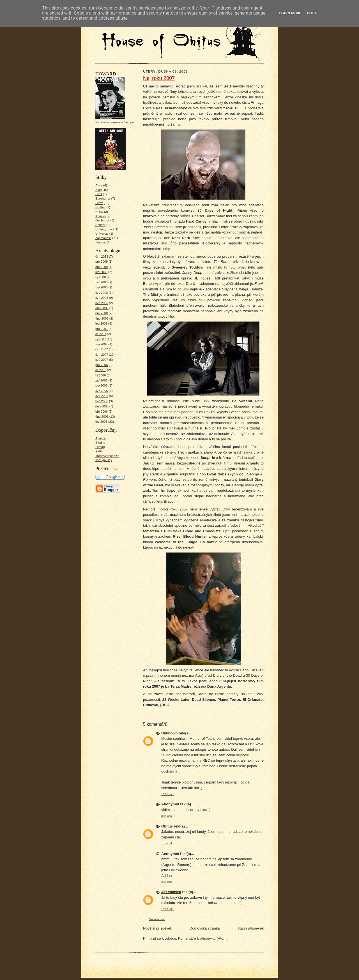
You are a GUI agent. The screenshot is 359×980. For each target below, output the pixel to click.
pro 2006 (102, 365)
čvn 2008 (102, 298)
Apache (101, 438)
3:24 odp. (167, 882)
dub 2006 (102, 406)
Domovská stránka (205, 928)
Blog (98, 190)
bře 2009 (102, 267)
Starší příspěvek (250, 928)
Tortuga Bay (104, 460)
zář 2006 (101, 380)
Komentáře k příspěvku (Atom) (203, 938)
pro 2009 (102, 262)
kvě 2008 (102, 303)
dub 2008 (102, 308)
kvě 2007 (102, 360)
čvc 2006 (102, 391)
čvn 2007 (102, 355)
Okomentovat (157, 919)
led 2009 (101, 272)
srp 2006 (101, 385)
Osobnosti (102, 220)
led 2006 (101, 422)
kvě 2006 (102, 401)
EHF (98, 451)
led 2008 (101, 323)
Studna (100, 443)
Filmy (99, 203)
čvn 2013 (102, 256)
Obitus (167, 826)
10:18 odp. (168, 843)
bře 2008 (102, 313)
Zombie (101, 242)
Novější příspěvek (157, 928)
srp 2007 (101, 344)
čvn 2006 (102, 396)
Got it (312, 13)
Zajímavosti (103, 238)
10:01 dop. (168, 794)
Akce (99, 185)
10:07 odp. (168, 909)
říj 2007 (101, 339)
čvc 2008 (102, 293)
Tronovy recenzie (107, 456)
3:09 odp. (167, 816)
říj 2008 (101, 277)
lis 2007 (101, 334)
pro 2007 (102, 329)
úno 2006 (102, 417)
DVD (99, 194)
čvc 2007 (102, 349)
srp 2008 (101, 287)
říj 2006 (101, 375)
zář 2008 (101, 282)
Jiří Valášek (171, 892)
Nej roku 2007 (159, 78)
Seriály (100, 225)
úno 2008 (102, 318)
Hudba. (100, 207)
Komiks (101, 216)
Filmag (100, 447)
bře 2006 (102, 412)
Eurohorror (103, 198)
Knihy (99, 212)
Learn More (290, 13)
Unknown (170, 733)
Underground (104, 229)
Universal (102, 234)
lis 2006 (101, 370)
